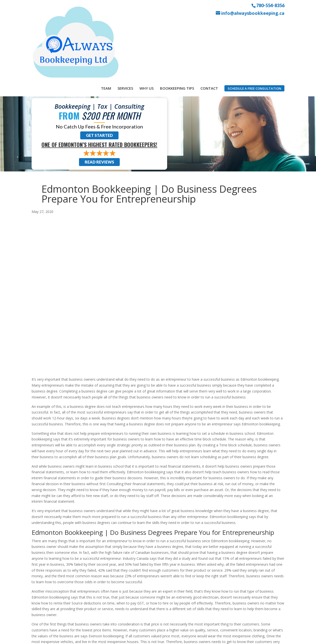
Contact (209, 24)
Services (125, 24)
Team (106, 24)
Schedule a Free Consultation (254, 24)
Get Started (99, 75)
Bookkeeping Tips (177, 24)
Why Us (147, 24)
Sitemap (120, 637)
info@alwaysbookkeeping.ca (253, 13)
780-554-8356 (270, 5)
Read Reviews (99, 102)
